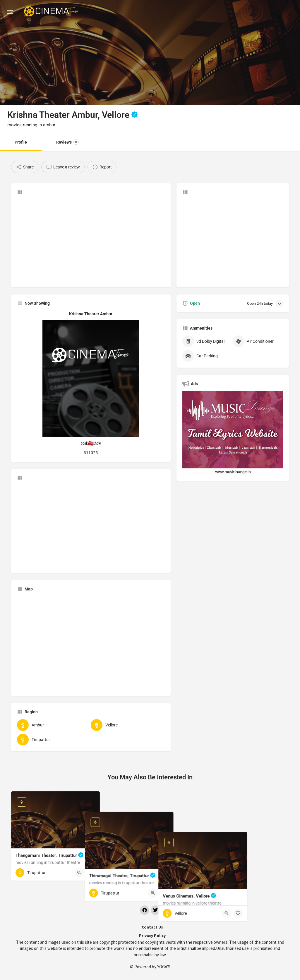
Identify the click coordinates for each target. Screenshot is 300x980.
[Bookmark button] (91, 873)
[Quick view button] (79, 873)
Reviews (67, 142)
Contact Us (152, 927)
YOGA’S (164, 967)
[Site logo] (52, 12)
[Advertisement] (91, 240)
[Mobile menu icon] (10, 12)
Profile (21, 142)
